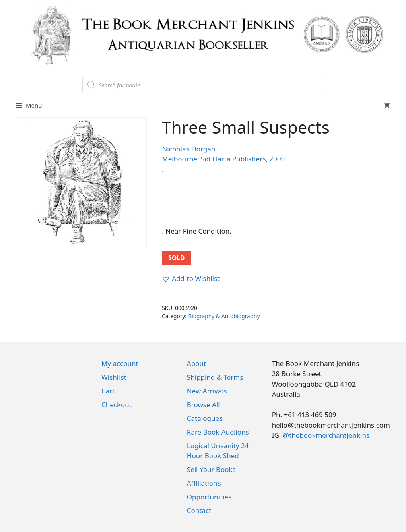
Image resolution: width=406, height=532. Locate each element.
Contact (199, 510)
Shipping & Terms (215, 377)
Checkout (116, 405)
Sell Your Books (211, 469)
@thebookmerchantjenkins (326, 435)
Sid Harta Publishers (233, 159)
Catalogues (205, 418)
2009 (277, 159)
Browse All (203, 405)
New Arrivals (207, 391)
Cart (108, 391)
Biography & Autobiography (224, 316)
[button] (191, 279)
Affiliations (204, 483)
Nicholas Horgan (189, 149)
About (196, 363)
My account (120, 363)
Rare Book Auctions (218, 432)
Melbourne (179, 159)
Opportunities (209, 497)
